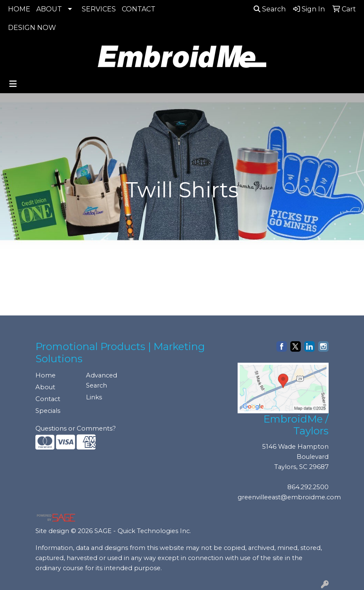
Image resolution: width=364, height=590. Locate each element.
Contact (48, 399)
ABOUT (49, 9)
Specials (48, 411)
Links (94, 397)
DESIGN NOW (32, 28)
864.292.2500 (308, 487)
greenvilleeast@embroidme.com (289, 497)
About (45, 387)
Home (45, 375)
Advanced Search (102, 380)
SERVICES (99, 9)
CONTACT (139, 9)
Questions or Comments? (76, 428)
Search (270, 9)
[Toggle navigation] (13, 84)
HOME (19, 9)
